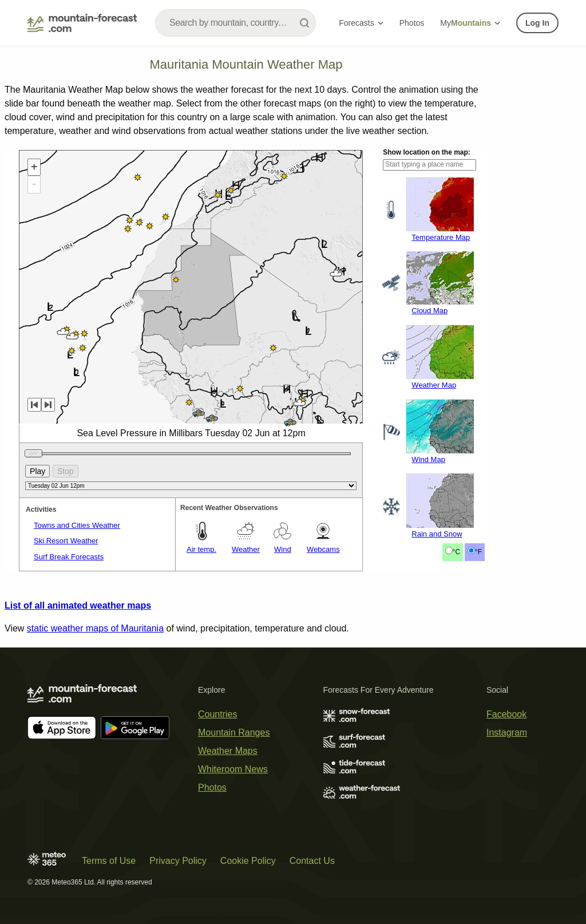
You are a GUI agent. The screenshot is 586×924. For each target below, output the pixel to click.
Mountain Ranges (234, 733)
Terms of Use (109, 861)
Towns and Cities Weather (77, 525)
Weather (246, 549)
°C (456, 552)
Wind (283, 549)
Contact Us (312, 861)
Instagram (507, 733)
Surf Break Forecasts (69, 557)
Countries (217, 714)
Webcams (323, 549)
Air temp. (201, 549)
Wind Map (428, 459)
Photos (412, 23)
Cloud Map (429, 311)
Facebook (506, 714)
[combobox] (235, 23)
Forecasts (361, 23)
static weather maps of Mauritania (95, 628)
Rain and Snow (437, 534)
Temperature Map (441, 237)
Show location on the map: (427, 152)
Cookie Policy (248, 861)
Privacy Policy (178, 861)
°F (478, 552)
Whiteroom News (233, 769)
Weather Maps (228, 751)
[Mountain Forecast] (82, 23)
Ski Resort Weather (66, 541)
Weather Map (434, 385)
